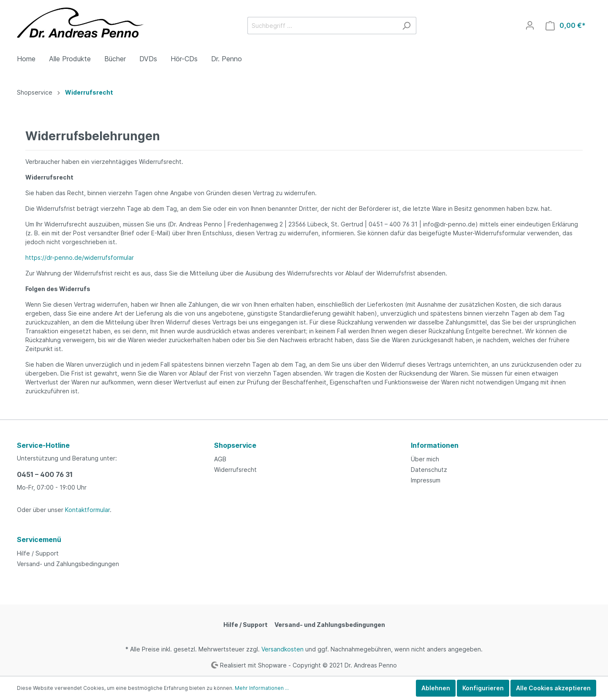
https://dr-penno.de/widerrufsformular (80, 257)
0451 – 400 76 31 (45, 474)
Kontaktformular (87, 510)
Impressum (426, 480)
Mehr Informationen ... (262, 688)
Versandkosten (282, 649)
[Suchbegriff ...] (322, 26)
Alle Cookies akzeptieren (553, 688)
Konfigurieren (483, 688)
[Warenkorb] (566, 26)
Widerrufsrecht (235, 470)
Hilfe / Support (38, 553)
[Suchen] (406, 26)
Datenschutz (429, 470)
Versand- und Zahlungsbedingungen (68, 564)
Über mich (425, 459)
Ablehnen (436, 688)
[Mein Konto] (530, 25)
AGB (220, 459)
